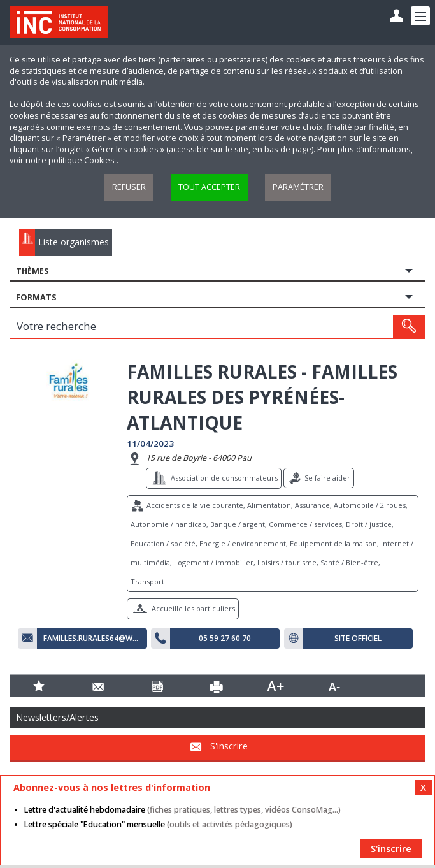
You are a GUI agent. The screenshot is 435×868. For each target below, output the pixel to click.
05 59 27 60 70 (225, 639)
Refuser (129, 187)
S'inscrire (229, 746)
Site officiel (358, 639)
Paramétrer (298, 187)
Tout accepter (209, 187)
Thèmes (32, 271)
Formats (36, 297)
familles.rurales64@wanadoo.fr (92, 639)
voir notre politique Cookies (63, 160)
